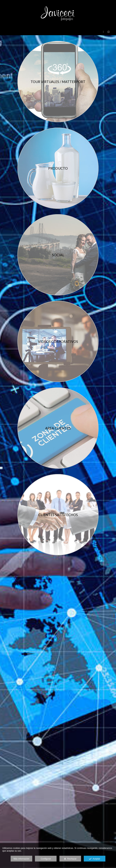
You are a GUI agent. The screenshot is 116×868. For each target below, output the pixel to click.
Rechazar (70, 859)
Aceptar (94, 859)
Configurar (46, 859)
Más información (21, 859)
